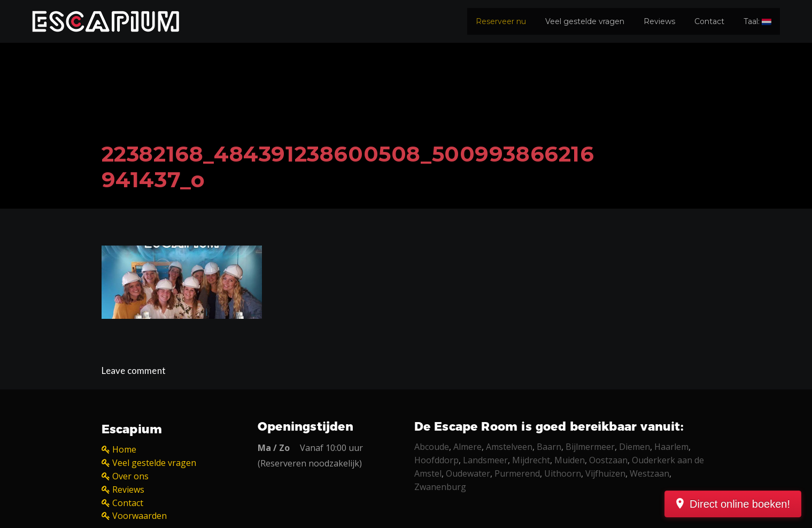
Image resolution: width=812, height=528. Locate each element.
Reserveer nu (501, 21)
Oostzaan (608, 460)
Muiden (570, 460)
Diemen (635, 447)
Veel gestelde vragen (585, 21)
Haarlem (671, 447)
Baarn (549, 447)
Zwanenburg (440, 487)
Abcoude (432, 447)
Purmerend (517, 473)
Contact (709, 21)
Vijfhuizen (605, 473)
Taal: (757, 21)
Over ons (130, 476)
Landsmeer (485, 460)
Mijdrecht (531, 460)
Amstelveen (509, 447)
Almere (467, 447)
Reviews (659, 21)
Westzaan (649, 473)
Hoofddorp (436, 460)
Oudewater (468, 473)
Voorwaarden (140, 516)
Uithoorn (563, 473)
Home (124, 449)
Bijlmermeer (590, 447)
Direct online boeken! (740, 504)
